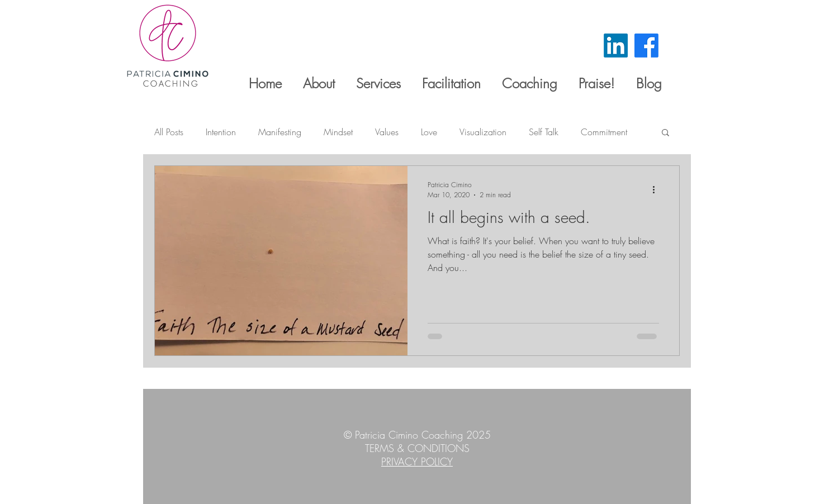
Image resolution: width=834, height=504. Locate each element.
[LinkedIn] (616, 46)
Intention (221, 132)
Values (387, 132)
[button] (665, 133)
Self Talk (544, 132)
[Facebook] (646, 46)
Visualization (483, 132)
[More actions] (657, 189)
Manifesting (280, 132)
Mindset (338, 132)
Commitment (604, 132)
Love (429, 132)
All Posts (169, 132)
